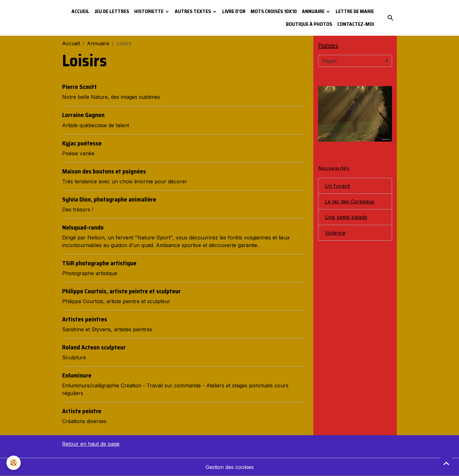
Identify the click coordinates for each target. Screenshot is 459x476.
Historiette (149, 11)
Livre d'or (234, 11)
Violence (335, 233)
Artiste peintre (82, 411)
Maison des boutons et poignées (104, 171)
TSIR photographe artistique (99, 263)
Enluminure (77, 375)
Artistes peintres (85, 319)
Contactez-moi (356, 24)
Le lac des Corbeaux (350, 201)
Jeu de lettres (112, 11)
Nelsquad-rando (83, 227)
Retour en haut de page (91, 444)
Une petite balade (346, 217)
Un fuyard (337, 186)
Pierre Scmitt (80, 87)
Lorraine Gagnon (83, 115)
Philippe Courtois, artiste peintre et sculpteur (121, 291)
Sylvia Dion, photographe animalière (109, 199)
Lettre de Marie (355, 11)
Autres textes (193, 11)
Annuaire (314, 11)
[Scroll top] (446, 463)
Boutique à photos (309, 24)
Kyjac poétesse (82, 143)
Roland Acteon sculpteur (94, 347)
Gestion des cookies (230, 467)
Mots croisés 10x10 (274, 11)
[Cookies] (14, 463)
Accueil (80, 11)
